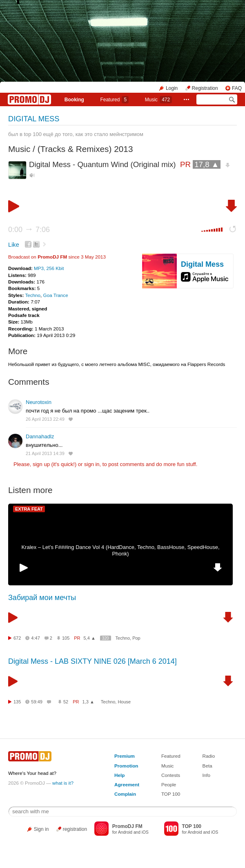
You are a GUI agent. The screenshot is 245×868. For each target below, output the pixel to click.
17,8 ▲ (207, 164)
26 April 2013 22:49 (45, 419)
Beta (207, 766)
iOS (145, 832)
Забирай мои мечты (42, 598)
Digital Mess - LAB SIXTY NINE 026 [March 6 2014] (92, 661)
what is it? (63, 783)
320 (106, 638)
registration (75, 829)
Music (158, 100)
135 (17, 702)
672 (17, 638)
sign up (41, 464)
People (169, 784)
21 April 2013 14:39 (45, 453)
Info (207, 775)
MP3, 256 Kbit (49, 268)
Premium (125, 756)
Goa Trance (56, 295)
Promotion (126, 766)
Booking (74, 100)
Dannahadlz (40, 436)
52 (66, 702)
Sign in (41, 829)
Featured (114, 100)
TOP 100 (171, 794)
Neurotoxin (39, 402)
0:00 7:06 (29, 230)
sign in (92, 464)
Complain (125, 794)
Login (172, 88)
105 (66, 638)
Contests (171, 775)
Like (14, 245)
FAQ (237, 88)
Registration (205, 88)
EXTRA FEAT (29, 509)
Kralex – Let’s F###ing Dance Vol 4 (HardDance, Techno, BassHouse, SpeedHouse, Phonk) (120, 551)
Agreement (127, 784)
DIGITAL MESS (34, 119)
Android (125, 832)
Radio (209, 756)
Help (119, 775)
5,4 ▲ (90, 638)
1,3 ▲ (88, 702)
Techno (33, 295)
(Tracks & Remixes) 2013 (85, 149)
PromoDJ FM (52, 257)
